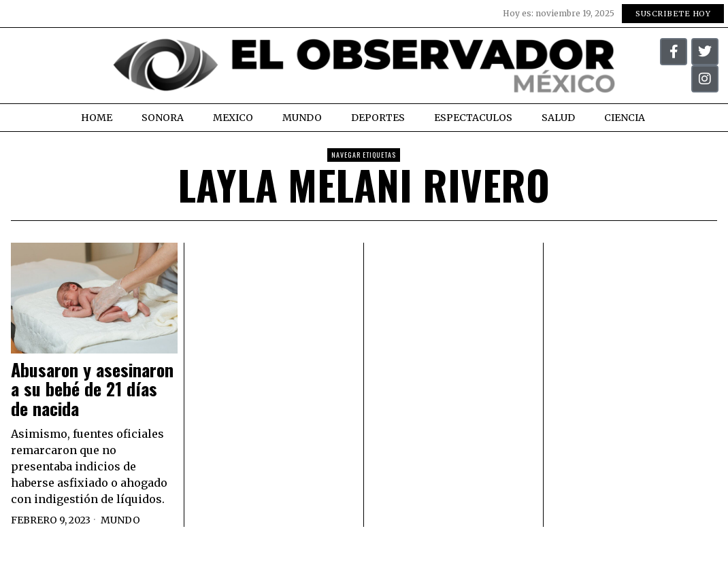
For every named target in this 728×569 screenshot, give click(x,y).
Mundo (120, 520)
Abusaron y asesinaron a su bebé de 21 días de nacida (92, 390)
